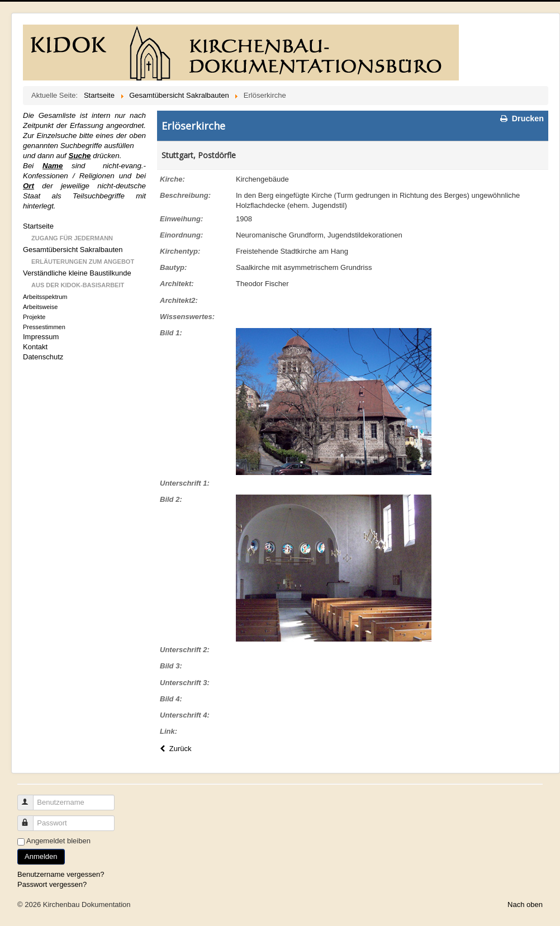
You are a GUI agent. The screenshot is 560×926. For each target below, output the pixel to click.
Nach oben (525, 904)
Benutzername (30, 798)
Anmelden (41, 856)
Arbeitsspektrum (45, 297)
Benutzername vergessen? (61, 874)
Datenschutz (43, 357)
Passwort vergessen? (52, 884)
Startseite (38, 226)
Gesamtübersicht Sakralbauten (73, 250)
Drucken (521, 118)
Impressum (41, 337)
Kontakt (35, 347)
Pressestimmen (44, 327)
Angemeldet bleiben (58, 841)
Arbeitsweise (40, 307)
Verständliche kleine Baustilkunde (77, 273)
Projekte (34, 317)
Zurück (174, 749)
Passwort (30, 818)
